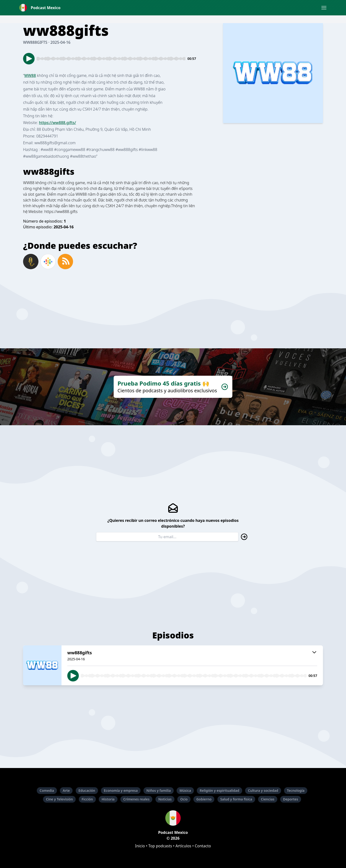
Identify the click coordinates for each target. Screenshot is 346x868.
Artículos (183, 846)
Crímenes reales (136, 799)
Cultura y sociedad (263, 790)
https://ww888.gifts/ (57, 123)
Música (185, 790)
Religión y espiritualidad (219, 790)
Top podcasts (160, 846)
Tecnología (296, 790)
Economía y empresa (121, 790)
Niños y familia (158, 790)
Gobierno (204, 799)
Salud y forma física (236, 799)
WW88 (30, 75)
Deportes (291, 799)
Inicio (140, 846)
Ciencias (268, 799)
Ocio (184, 799)
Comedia (47, 790)
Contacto (203, 846)
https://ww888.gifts (61, 212)
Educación (87, 790)
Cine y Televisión (59, 799)
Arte (66, 790)
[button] (324, 8)
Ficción (87, 799)
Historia (108, 799)
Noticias (165, 799)
